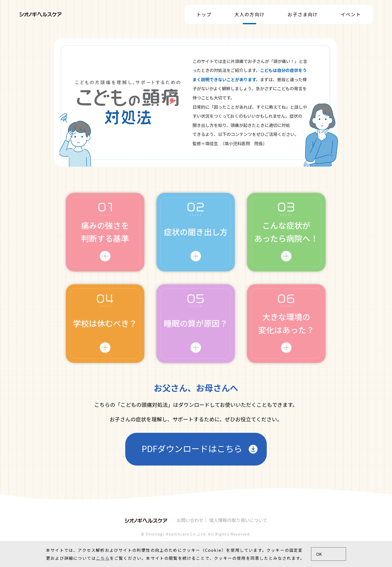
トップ (204, 14)
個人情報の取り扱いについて (238, 520)
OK (319, 554)
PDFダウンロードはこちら (192, 448)
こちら (103, 558)
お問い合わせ (190, 520)
